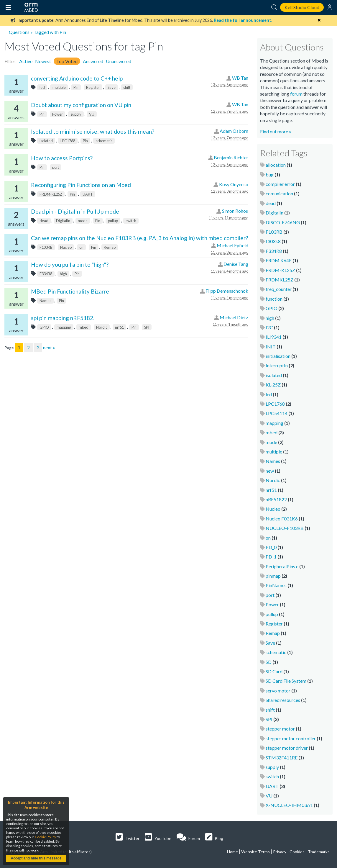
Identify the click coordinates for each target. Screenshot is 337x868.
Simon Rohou (235, 211)
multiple (59, 87)
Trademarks (319, 852)
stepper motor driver (287, 748)
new (270, 471)
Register (93, 87)
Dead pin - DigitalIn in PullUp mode (75, 211)
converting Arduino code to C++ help (77, 78)
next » (49, 347)
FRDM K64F (279, 260)
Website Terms (255, 852)
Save (112, 87)
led (42, 87)
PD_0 (271, 547)
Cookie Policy (45, 837)
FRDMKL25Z (280, 280)
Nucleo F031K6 (282, 519)
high (63, 274)
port (56, 167)
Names (45, 301)
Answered (93, 61)
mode (83, 221)
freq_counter (279, 289)
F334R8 (46, 274)
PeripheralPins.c (282, 566)
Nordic (102, 327)
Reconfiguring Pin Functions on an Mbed (81, 185)
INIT (271, 347)
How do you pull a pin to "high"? (70, 265)
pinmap (273, 576)
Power (57, 114)
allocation (276, 165)
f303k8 (273, 241)
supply (76, 114)
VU (92, 114)
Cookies (297, 852)
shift (127, 87)
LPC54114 (277, 413)
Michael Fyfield (232, 245)
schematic (104, 141)
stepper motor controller (291, 738)
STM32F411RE (282, 758)
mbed (84, 327)
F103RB (46, 247)
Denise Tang (236, 264)
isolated (46, 141)
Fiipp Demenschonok (227, 291)
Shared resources (283, 700)
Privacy (280, 852)
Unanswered (119, 61)
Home (232, 852)
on (81, 247)
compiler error (280, 184)
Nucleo (66, 247)
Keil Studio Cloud (302, 7)
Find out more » (276, 131)
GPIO (44, 327)
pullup (113, 221)
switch (131, 221)
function (274, 299)
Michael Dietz (234, 317)
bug (270, 175)
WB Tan (240, 78)
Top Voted (67, 61)
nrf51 (119, 327)
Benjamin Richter (231, 157)
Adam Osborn (234, 131)
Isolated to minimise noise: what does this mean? (93, 131)
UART (88, 194)
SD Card (274, 671)
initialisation (278, 356)
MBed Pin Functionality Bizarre (70, 291)
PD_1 (271, 557)
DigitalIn (63, 221)
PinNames (276, 585)
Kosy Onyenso (234, 184)
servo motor (278, 691)
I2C (269, 327)
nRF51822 (276, 499)
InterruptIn (277, 365)
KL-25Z (273, 385)
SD (269, 662)
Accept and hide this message (36, 858)
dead (44, 221)
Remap (110, 247)
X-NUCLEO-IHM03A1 (289, 805)
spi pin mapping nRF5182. (63, 318)
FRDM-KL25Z (51, 194)
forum (296, 94)
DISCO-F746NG (283, 222)
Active (26, 61)
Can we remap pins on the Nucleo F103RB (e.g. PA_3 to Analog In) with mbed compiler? (139, 238)
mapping (64, 327)
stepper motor (280, 729)
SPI (147, 327)
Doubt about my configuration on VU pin (81, 105)
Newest (43, 61)
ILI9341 (274, 337)
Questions (19, 32)
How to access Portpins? (62, 158)
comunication (279, 193)
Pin (76, 87)
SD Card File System (286, 681)
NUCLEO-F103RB (285, 528)
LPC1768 (68, 141)
